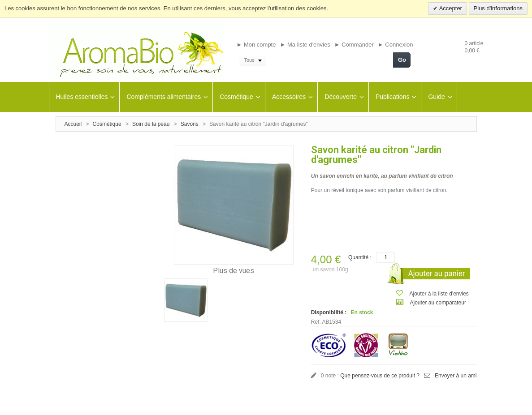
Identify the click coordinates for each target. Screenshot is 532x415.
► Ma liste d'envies (305, 45)
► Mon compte (256, 45)
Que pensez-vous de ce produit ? (380, 376)
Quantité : (360, 257)
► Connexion (396, 45)
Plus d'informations (498, 8)
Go (402, 60)
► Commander (354, 45)
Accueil (73, 124)
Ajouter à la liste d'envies (439, 294)
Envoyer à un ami (456, 376)
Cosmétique (107, 124)
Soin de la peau (151, 124)
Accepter (450, 8)
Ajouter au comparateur (438, 303)
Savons (190, 124)
